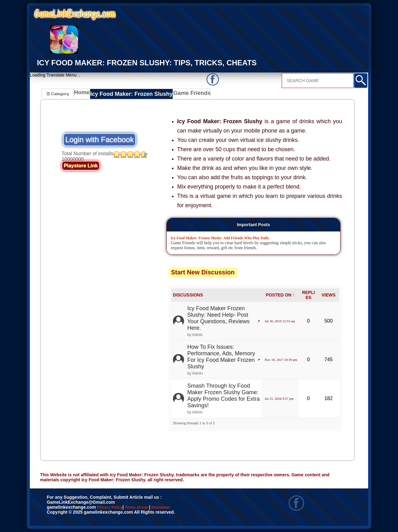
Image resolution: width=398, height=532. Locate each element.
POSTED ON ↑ (280, 295)
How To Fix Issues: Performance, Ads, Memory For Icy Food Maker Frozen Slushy (221, 357)
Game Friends (181, 94)
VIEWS (329, 295)
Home (83, 94)
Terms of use (155, 508)
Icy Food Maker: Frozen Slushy (128, 94)
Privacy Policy (116, 508)
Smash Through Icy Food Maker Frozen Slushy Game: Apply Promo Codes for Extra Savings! (223, 395)
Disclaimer (190, 508)
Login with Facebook (99, 140)
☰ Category (58, 93)
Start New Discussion (203, 272)
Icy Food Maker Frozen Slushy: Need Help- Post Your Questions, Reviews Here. (218, 318)
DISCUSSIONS (188, 295)
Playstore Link (81, 166)
